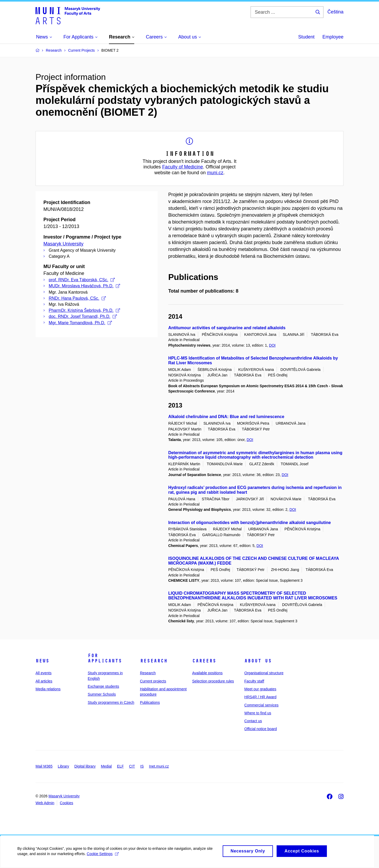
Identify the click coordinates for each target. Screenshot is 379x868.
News (42, 661)
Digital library (85, 766)
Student (306, 37)
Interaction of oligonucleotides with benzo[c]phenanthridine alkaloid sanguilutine (250, 523)
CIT (132, 766)
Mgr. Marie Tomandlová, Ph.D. (80, 323)
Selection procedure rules (213, 681)
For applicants (105, 658)
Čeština (335, 12)
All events (44, 673)
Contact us (253, 721)
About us (258, 661)
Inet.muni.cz (159, 766)
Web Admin (45, 803)
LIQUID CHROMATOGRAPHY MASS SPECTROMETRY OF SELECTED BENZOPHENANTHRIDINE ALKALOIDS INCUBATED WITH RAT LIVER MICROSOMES (253, 596)
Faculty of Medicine (183, 167)
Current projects (153, 681)
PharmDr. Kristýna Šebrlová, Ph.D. (84, 310)
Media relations (48, 689)
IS (142, 766)
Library (64, 766)
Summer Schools (102, 694)
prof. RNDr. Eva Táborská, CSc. (82, 280)
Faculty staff (254, 681)
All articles (44, 681)
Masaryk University (63, 244)
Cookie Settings (104, 857)
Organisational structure (264, 673)
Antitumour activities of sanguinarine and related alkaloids (227, 328)
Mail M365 (44, 766)
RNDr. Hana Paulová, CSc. (77, 298)
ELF (121, 766)
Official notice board (260, 729)
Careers (204, 661)
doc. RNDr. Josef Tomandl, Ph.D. (83, 316)
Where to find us (258, 713)
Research (154, 661)
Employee (333, 37)
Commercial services (261, 705)
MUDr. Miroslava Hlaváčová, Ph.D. (84, 286)
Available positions (207, 673)
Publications (150, 702)
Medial (106, 766)
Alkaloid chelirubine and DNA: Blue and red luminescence (226, 417)
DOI (272, 345)
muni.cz (215, 173)
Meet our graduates (260, 689)
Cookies (66, 803)
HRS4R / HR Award (260, 697)
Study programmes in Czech (111, 702)
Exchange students (103, 686)
